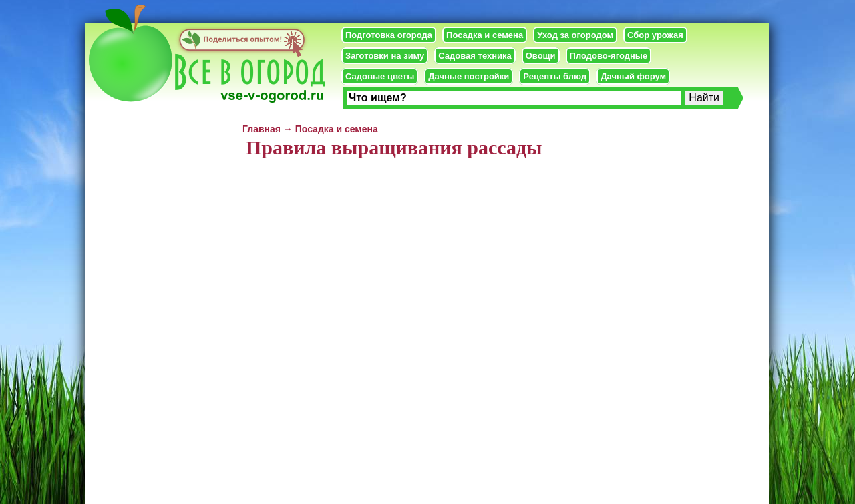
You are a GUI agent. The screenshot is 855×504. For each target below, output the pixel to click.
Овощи (541, 56)
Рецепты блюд (555, 76)
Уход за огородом (575, 35)
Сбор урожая (655, 35)
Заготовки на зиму (385, 56)
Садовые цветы (380, 76)
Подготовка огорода (389, 35)
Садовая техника (475, 56)
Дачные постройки (469, 76)
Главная (262, 129)
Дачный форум (633, 76)
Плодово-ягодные (609, 56)
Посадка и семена (485, 35)
